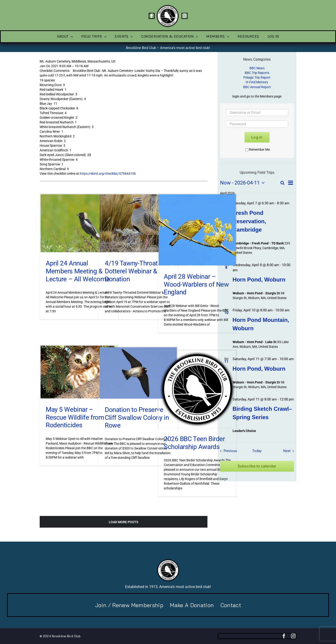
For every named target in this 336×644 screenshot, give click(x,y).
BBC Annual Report (257, 87)
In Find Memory (257, 82)
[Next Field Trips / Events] (290, 451)
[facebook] (152, 16)
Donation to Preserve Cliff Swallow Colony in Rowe (137, 418)
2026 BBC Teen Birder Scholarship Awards (194, 443)
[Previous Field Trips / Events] (227, 451)
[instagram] (185, 16)
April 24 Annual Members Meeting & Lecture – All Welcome (78, 271)
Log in (257, 137)
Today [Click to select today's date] (257, 451)
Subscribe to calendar (257, 466)
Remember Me (257, 150)
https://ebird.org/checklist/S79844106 (108, 174)
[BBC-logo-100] (168, 6)
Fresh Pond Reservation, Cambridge (249, 221)
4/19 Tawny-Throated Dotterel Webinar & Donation (135, 271)
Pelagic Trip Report (257, 77)
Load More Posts (124, 522)
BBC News (257, 68)
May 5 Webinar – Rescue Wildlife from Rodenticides (75, 417)
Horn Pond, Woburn (259, 280)
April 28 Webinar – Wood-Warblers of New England (196, 284)
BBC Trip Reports (257, 73)
